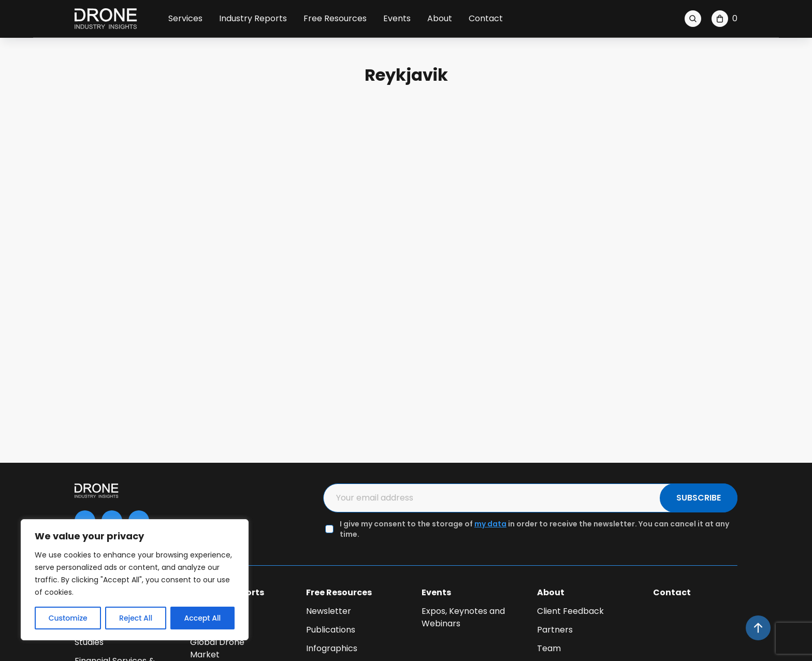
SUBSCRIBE (699, 498)
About (440, 18)
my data (490, 524)
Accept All (203, 618)
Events (397, 18)
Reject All (136, 618)
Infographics (332, 648)
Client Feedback (570, 611)
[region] (135, 580)
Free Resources (335, 18)
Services (185, 18)
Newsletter (329, 611)
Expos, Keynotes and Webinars (463, 617)
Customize (68, 618)
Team (549, 648)
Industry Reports (253, 18)
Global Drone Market (217, 648)
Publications (331, 630)
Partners (555, 630)
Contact (486, 18)
